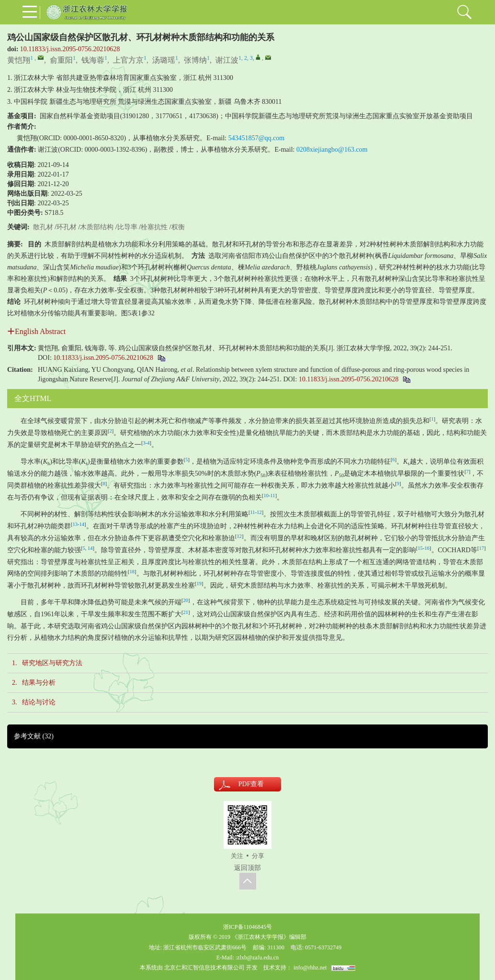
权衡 (178, 227)
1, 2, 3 (246, 58)
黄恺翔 (19, 60)
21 (186, 612)
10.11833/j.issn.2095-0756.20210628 (70, 49)
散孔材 (43, 227)
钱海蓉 (93, 60)
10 (266, 496)
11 (273, 496)
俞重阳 (61, 60)
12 (259, 512)
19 (199, 584)
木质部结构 (97, 227)
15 (421, 548)
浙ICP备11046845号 (247, 927)
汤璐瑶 (164, 60)
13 (75, 524)
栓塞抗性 (154, 227)
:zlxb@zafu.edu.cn (257, 958)
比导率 (127, 227)
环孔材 (67, 227)
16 (427, 548)
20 (186, 600)
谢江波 (227, 60)
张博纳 (195, 60)
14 (82, 524)
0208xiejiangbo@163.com (332, 150)
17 (481, 548)
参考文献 (34, 736)
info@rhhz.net (310, 968)
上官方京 (128, 60)
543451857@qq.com (257, 138)
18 (132, 572)
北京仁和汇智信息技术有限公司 (204, 968)
